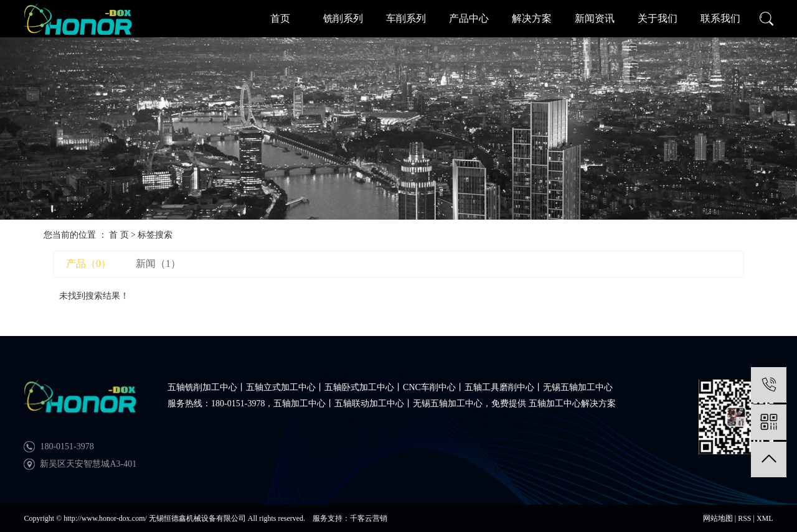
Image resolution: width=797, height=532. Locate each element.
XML (765, 518)
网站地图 (718, 518)
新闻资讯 (595, 18)
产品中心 (469, 18)
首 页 (119, 235)
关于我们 (658, 18)
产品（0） (88, 264)
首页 (280, 18)
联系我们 (720, 18)
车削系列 (406, 18)
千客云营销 (369, 518)
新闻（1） (158, 264)
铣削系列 (343, 18)
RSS (744, 518)
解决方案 (532, 18)
